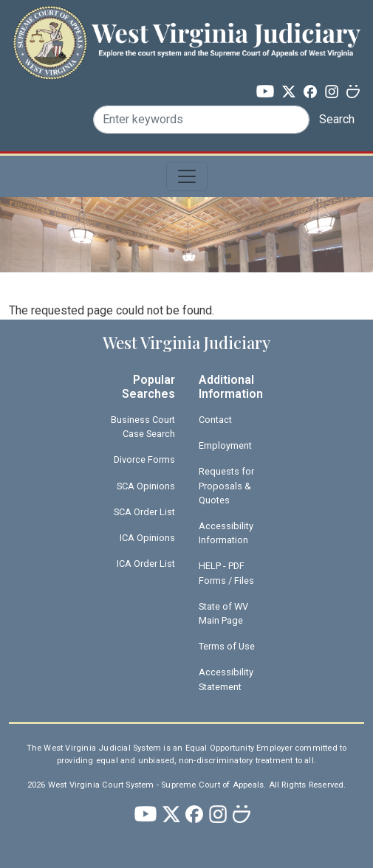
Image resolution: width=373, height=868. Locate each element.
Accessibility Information (226, 533)
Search (337, 119)
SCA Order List (144, 512)
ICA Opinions (147, 538)
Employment (225, 445)
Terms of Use (227, 646)
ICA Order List (146, 564)
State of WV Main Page (223, 613)
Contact (215, 420)
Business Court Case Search (143, 427)
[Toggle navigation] (187, 176)
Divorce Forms (144, 459)
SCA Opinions (146, 486)
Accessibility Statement (226, 679)
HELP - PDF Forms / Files (226, 573)
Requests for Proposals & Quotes (226, 485)
